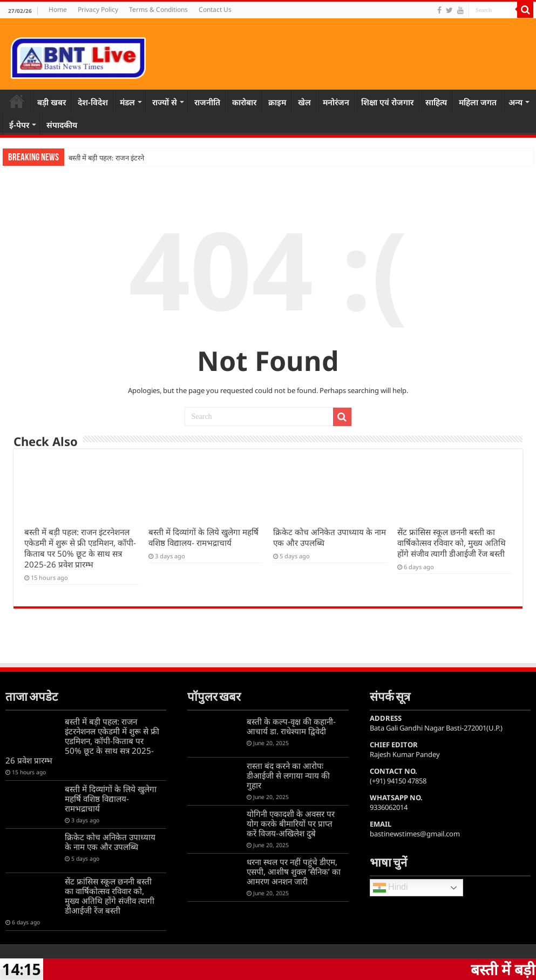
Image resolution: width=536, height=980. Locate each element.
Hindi (391, 888)
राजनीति (207, 102)
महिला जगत (478, 102)
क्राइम (277, 102)
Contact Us (215, 9)
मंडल (127, 102)
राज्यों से (165, 102)
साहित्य (436, 102)
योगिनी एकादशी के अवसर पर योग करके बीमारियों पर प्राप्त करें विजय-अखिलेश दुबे (291, 823)
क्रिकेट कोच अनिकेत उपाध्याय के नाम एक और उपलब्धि (110, 842)
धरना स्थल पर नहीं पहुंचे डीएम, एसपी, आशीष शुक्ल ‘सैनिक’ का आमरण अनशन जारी (294, 871)
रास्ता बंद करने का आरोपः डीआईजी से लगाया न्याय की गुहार (288, 775)
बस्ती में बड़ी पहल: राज (97, 158)
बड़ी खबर (52, 102)
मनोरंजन (336, 102)
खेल (304, 102)
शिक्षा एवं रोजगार (387, 102)
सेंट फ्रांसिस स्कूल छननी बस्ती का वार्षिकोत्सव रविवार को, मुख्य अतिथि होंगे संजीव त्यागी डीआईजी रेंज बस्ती (452, 543)
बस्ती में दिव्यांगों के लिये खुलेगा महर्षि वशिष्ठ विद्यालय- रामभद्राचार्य (203, 537)
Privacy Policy (98, 9)
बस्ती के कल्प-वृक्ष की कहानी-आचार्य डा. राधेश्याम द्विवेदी (291, 726)
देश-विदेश (93, 102)
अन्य (515, 102)
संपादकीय (62, 125)
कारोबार (244, 102)
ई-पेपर (19, 125)
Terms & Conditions (158, 9)
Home (58, 9)
